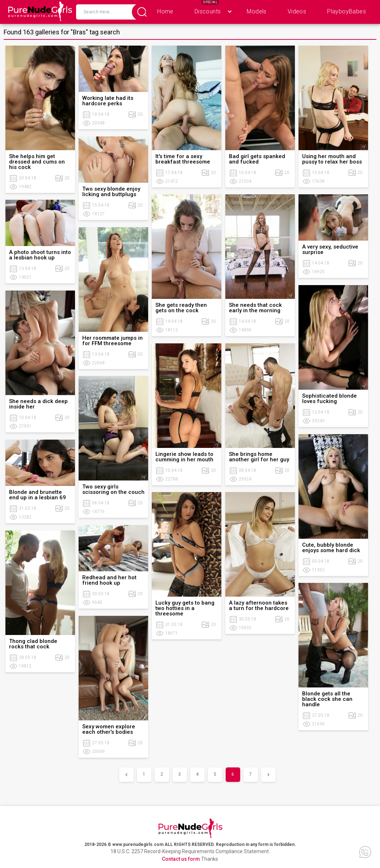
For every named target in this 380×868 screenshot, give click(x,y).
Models (256, 11)
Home (165, 11)
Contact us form (181, 859)
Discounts (208, 11)
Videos (297, 11)
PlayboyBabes (346, 11)
